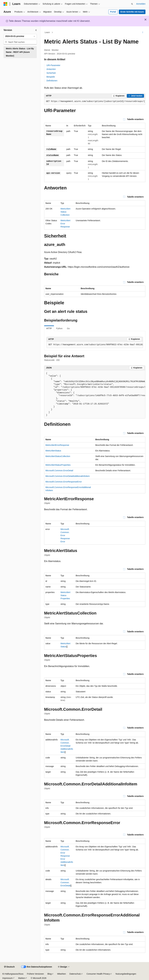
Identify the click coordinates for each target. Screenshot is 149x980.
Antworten (51, 69)
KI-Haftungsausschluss (13, 974)
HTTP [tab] (49, 328)
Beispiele (51, 77)
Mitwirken (62, 974)
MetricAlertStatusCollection (66, 212)
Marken (22, 978)
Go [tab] (68, 328)
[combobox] (20, 36)
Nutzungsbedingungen (126, 974)
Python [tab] (59, 328)
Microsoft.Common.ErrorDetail (59, 471)
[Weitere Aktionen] (143, 33)
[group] (95, 101)
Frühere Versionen (35, 974)
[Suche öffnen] (132, 4)
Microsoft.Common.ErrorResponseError (64, 482)
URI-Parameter (53, 65)
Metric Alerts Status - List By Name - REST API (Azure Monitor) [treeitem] (20, 52)
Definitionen (52, 81)
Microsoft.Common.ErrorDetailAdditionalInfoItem (68, 476)
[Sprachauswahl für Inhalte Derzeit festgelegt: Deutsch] (9, 967)
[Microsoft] (5, 4)
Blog (49, 974)
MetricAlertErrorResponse (57, 445)
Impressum (7, 978)
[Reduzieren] (36, 30)
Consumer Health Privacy (98, 974)
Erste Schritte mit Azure (132, 12)
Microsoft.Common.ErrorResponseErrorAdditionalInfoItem (67, 856)
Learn (47, 32)
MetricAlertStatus (53, 451)
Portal (113, 12)
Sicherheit (51, 73)
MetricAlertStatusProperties (58, 465)
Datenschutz (75, 974)
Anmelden (141, 4)
